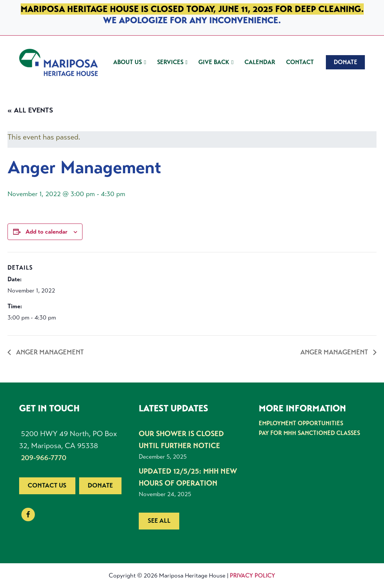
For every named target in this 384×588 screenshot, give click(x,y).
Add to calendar (46, 232)
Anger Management (49, 352)
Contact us (47, 485)
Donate (100, 485)
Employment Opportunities (301, 423)
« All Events (30, 110)
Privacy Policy (253, 575)
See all (159, 521)
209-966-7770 (44, 458)
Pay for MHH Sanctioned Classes (309, 433)
